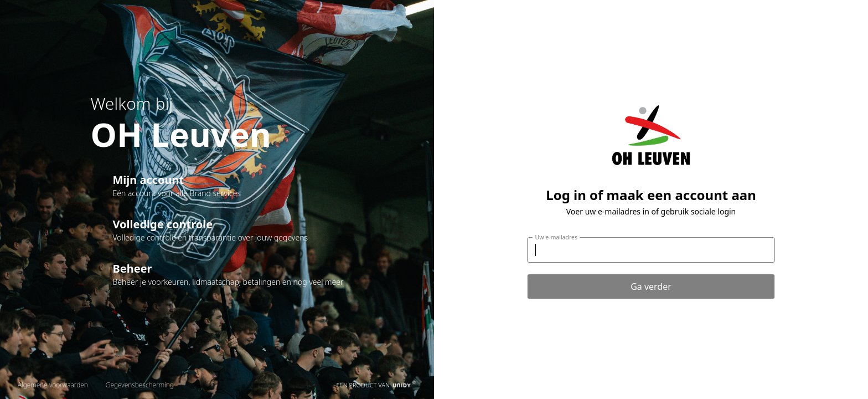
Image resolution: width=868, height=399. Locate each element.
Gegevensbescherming (140, 385)
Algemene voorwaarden (53, 385)
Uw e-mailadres (557, 237)
